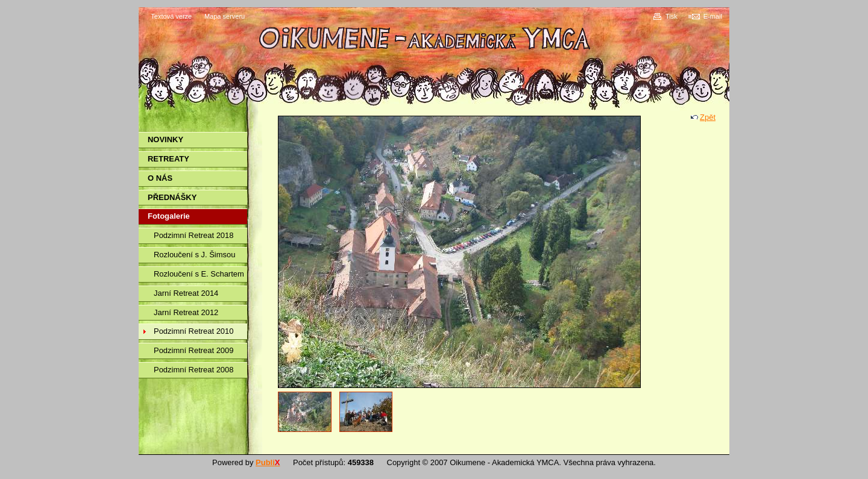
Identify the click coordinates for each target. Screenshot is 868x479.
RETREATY (168, 159)
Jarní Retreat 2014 (186, 293)
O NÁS (160, 178)
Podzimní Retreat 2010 (194, 331)
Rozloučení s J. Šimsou (194, 255)
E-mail (713, 16)
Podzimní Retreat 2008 (194, 370)
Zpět (708, 117)
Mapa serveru (225, 16)
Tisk (671, 16)
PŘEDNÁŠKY (172, 197)
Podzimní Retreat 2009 (194, 350)
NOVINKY (165, 139)
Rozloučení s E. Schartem (199, 274)
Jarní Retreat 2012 (186, 312)
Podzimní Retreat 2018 (194, 235)
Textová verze (171, 16)
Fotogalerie (169, 216)
